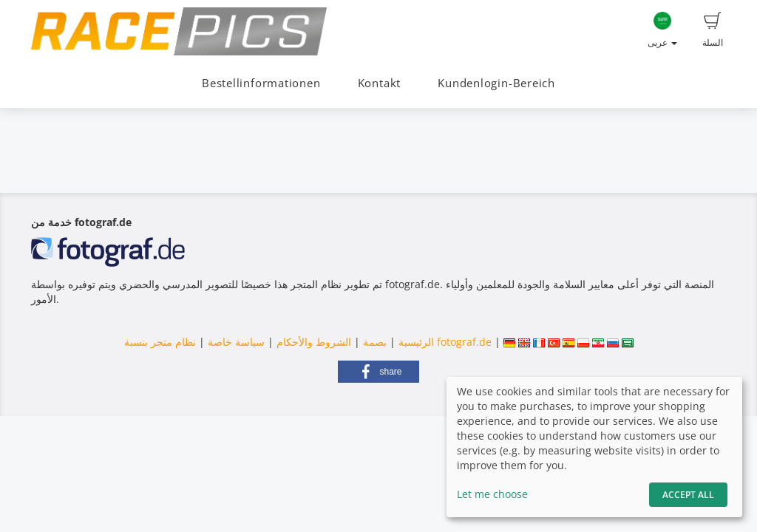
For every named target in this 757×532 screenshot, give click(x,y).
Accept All (688, 495)
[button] (378, 372)
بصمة (373, 342)
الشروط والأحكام (314, 342)
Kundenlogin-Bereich (496, 83)
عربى (662, 30)
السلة (713, 30)
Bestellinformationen (261, 83)
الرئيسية (415, 342)
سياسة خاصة (235, 342)
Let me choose (492, 494)
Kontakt (379, 83)
